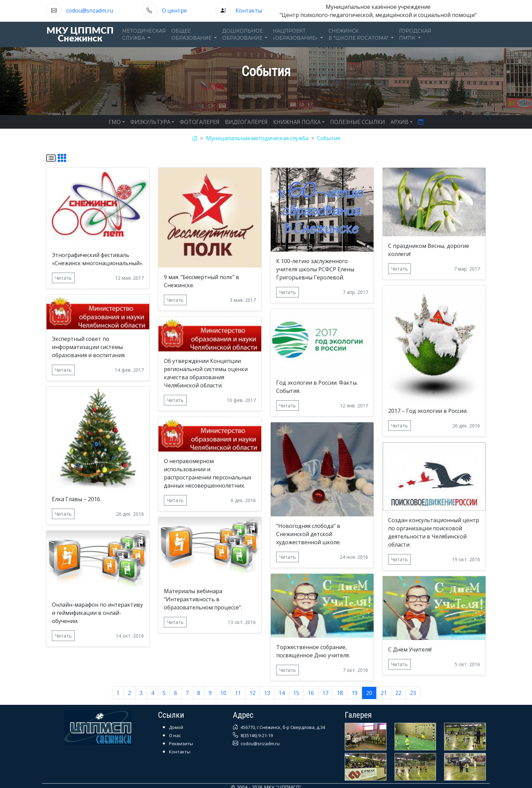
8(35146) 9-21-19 (256, 735)
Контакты (249, 11)
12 (252, 693)
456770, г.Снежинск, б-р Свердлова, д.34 (282, 727)
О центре (174, 11)
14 (282, 693)
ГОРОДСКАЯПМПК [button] (415, 34)
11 (238, 693)
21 (384, 693)
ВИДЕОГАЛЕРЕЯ (246, 122)
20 (369, 693)
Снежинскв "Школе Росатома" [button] (359, 34)
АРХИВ (400, 122)
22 (398, 693)
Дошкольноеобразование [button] (243, 34)
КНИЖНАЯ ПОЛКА (297, 122)
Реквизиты (181, 744)
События (328, 138)
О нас (175, 735)
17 (325, 693)
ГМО (115, 122)
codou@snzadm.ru (90, 11)
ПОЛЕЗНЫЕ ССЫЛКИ (358, 122)
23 (413, 693)
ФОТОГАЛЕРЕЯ (200, 122)
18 (340, 693)
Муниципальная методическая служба (257, 138)
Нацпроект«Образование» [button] (296, 34)
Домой (176, 727)
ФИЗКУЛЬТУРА (150, 122)
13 (267, 693)
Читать (63, 278)
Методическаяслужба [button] (144, 34)
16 (311, 693)
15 (296, 693)
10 (223, 693)
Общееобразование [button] (192, 34)
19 (355, 693)
